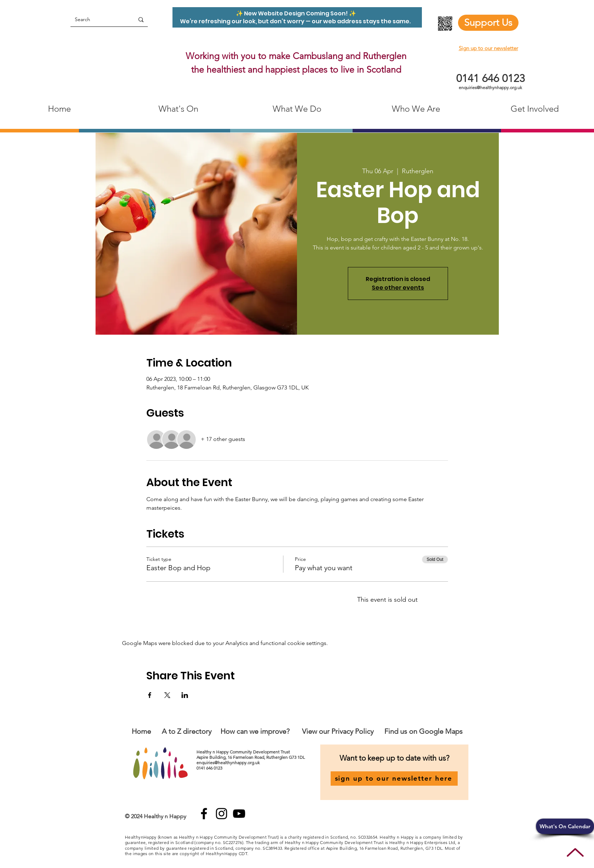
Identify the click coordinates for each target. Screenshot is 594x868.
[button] (565, 826)
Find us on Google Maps (423, 731)
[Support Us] (488, 23)
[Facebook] (204, 814)
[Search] (97, 20)
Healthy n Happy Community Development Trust (244, 752)
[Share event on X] (167, 695)
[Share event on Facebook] (150, 695)
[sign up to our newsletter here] (394, 779)
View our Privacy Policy (339, 731)
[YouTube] (239, 814)
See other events (398, 288)
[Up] (575, 852)
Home (141, 731)
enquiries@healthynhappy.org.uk (490, 88)
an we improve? (265, 731)
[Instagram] (221, 814)
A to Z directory (187, 731)
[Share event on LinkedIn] (185, 695)
